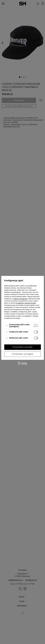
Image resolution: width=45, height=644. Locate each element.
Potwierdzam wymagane (23, 354)
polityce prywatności (20, 299)
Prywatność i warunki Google (26, 303)
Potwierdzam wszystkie (22, 347)
